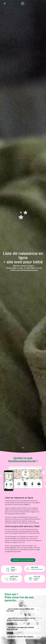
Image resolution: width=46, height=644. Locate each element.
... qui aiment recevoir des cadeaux (20, 637)
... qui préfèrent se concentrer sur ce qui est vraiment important (21, 619)
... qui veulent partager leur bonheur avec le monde (20, 628)
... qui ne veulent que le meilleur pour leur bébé (20, 610)
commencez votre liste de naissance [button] (23, 560)
